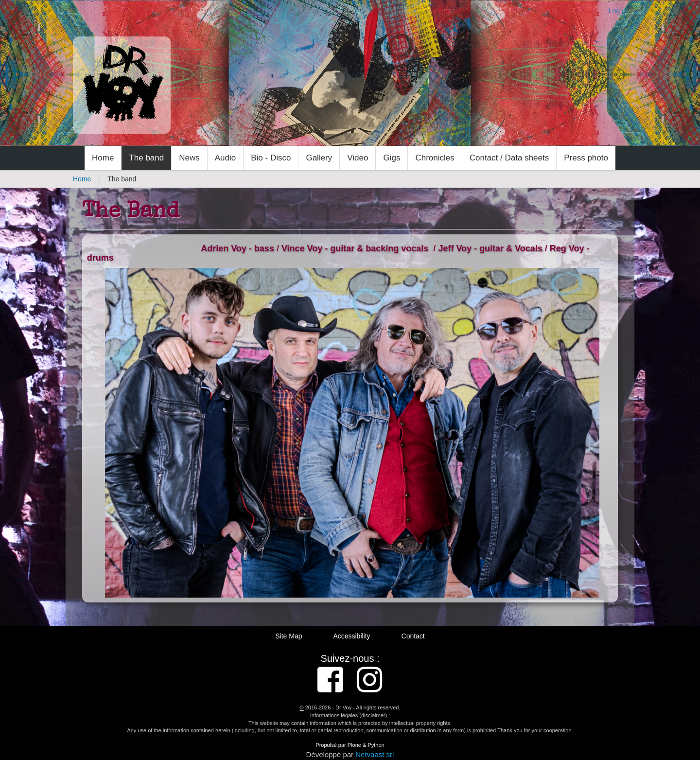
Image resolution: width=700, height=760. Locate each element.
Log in (618, 11)
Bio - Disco (271, 158)
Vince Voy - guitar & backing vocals (355, 248)
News (189, 158)
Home (103, 158)
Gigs (392, 158)
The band (146, 158)
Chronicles (435, 158)
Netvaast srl (375, 754)
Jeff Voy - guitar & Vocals (490, 248)
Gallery (319, 158)
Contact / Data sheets (509, 158)
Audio (225, 158)
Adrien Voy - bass (237, 248)
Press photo (586, 158)
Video (358, 158)
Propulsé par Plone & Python (350, 745)
